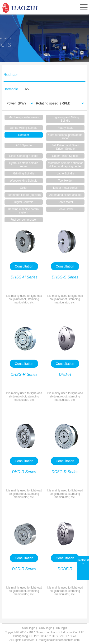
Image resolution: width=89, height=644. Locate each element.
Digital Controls (24, 202)
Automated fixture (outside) (23, 195)
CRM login (46, 628)
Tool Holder (65, 181)
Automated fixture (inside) (65, 195)
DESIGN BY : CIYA (64, 636)
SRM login (29, 628)
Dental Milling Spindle (24, 128)
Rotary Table (65, 128)
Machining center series (24, 117)
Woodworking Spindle (24, 181)
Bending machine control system (23, 211)
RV (27, 89)
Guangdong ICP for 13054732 (32, 636)
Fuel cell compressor (24, 220)
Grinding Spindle (24, 173)
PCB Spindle (24, 145)
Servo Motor (65, 202)
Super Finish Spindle (65, 156)
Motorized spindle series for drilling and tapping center (65, 165)
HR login (61, 628)
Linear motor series (65, 188)
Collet (24, 188)
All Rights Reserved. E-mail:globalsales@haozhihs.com (45, 640)
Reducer (24, 135)
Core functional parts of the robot (65, 137)
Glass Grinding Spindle (24, 156)
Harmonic (11, 89)
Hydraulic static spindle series (24, 165)
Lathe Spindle (65, 173)
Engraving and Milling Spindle (65, 119)
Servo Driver (65, 209)
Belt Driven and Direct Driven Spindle (65, 147)
